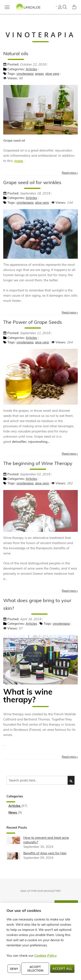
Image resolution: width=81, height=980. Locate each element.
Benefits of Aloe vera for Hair (45, 853)
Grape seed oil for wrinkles (32, 182)
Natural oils (16, 53)
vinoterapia (25, 74)
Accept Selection (35, 969)
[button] (56, 6)
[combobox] (40, 780)
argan (39, 74)
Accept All (62, 969)
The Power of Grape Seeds (33, 322)
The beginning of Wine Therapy (38, 463)
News (13, 812)
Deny (14, 969)
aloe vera (52, 74)
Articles (31, 69)
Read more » (70, 173)
